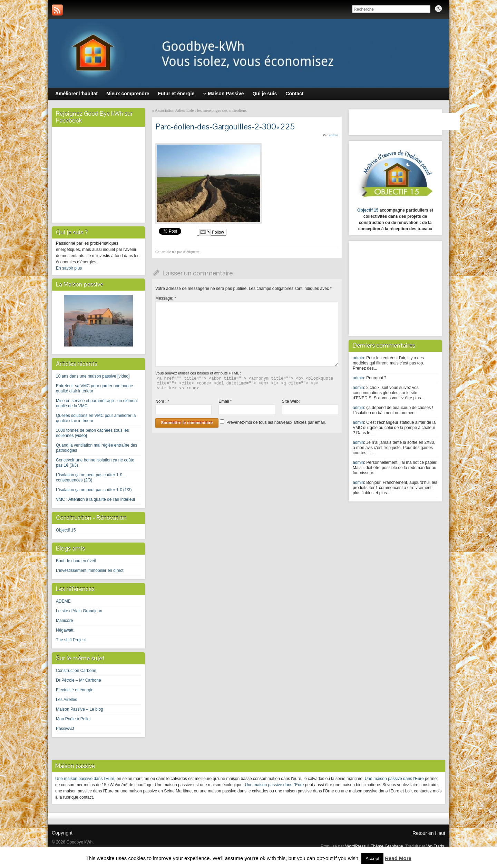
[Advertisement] (396, 287)
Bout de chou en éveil (76, 561)
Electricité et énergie (75, 690)
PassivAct (65, 729)
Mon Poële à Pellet (73, 719)
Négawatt (65, 630)
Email (225, 401)
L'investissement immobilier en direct (90, 570)
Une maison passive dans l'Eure (85, 779)
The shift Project (71, 640)
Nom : (162, 401)
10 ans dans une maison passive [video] (93, 376)
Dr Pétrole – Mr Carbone (79, 680)
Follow (212, 232)
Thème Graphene (387, 846)
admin (334, 135)
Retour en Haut (429, 833)
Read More (398, 858)
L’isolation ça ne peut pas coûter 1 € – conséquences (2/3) (91, 477)
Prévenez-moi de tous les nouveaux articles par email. (276, 422)
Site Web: (291, 401)
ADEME (63, 601)
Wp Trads (435, 846)
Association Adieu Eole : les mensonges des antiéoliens (201, 110)
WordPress (355, 846)
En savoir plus (69, 268)
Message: (166, 298)
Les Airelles (66, 700)
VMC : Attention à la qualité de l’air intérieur (96, 499)
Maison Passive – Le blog (80, 709)
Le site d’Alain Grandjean (79, 611)
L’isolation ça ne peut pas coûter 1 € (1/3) (94, 490)
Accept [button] (372, 859)
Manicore (64, 621)
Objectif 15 (66, 530)
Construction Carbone (76, 671)
